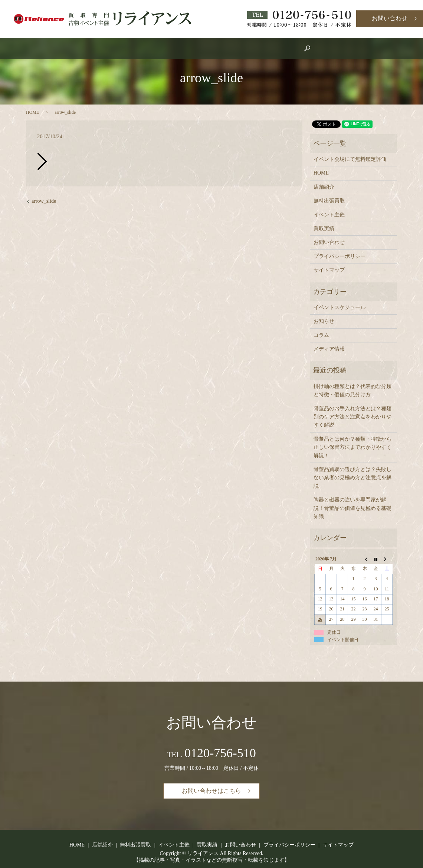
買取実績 (255, 49)
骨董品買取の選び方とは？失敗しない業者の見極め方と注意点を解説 (352, 478)
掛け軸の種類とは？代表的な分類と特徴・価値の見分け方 (352, 390)
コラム (321, 335)
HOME (138, 49)
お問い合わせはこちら (211, 791)
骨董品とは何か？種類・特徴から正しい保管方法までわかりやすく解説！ (352, 447)
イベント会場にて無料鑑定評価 (350, 159)
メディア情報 (329, 349)
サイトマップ (329, 270)
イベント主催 (214, 49)
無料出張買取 (329, 201)
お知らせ (324, 321)
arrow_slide (44, 201)
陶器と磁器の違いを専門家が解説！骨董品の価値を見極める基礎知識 (352, 508)
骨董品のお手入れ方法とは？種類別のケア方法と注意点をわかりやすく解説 (352, 417)
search (287, 49)
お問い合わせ (390, 18)
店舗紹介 (172, 49)
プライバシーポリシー (340, 256)
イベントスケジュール (340, 307)
